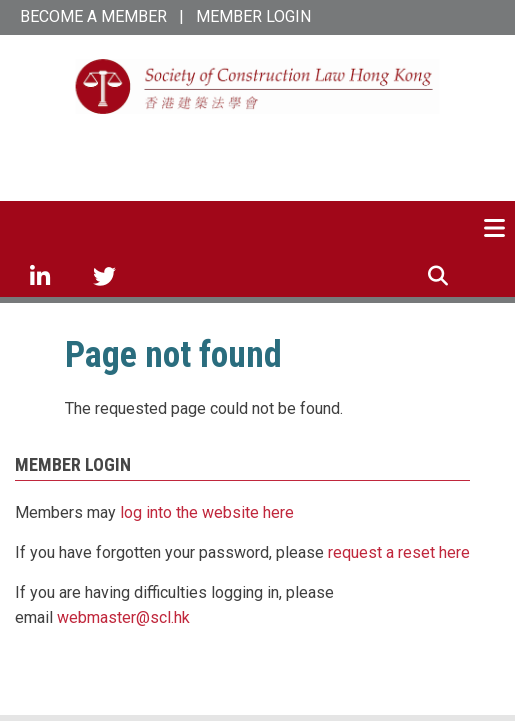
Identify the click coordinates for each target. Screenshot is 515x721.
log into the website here (207, 512)
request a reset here (399, 552)
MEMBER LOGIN (253, 16)
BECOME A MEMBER (93, 16)
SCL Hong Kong (258, 147)
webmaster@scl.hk (123, 617)
